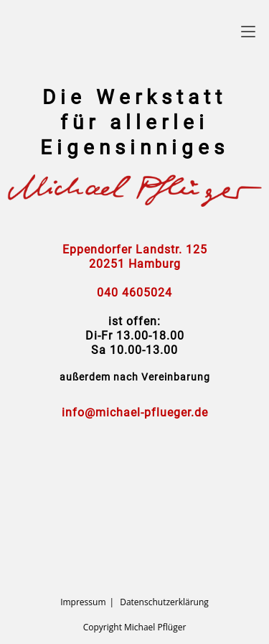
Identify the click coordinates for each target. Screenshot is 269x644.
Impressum (83, 602)
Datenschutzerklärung (164, 602)
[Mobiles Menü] (248, 31)
